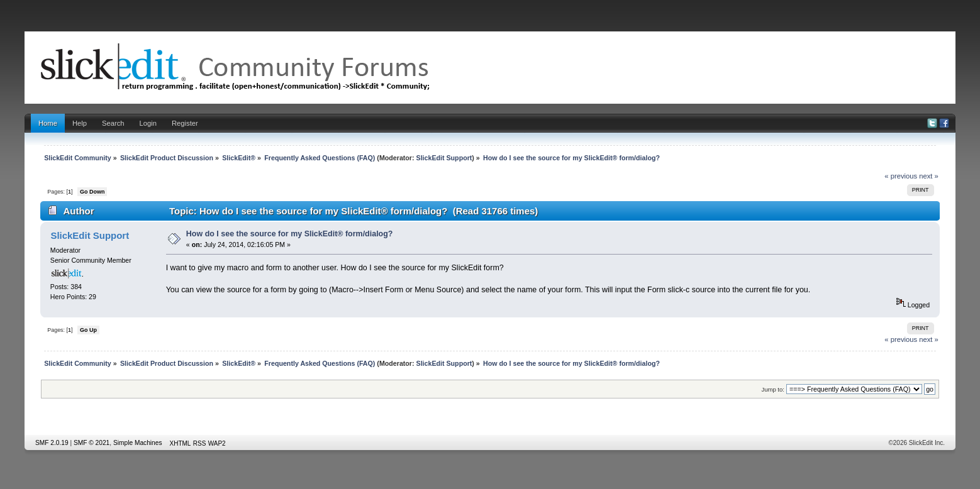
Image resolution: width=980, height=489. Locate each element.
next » (929, 176)
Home (48, 123)
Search (113, 123)
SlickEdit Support (444, 158)
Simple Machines (138, 443)
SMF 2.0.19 (52, 443)
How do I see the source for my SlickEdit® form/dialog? (290, 234)
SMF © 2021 (92, 443)
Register (185, 123)
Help (80, 123)
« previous (901, 176)
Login (148, 123)
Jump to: (773, 389)
